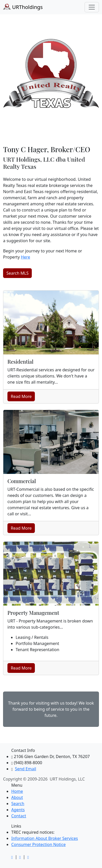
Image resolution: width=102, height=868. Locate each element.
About (17, 797)
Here (25, 257)
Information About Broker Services (45, 838)
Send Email (25, 769)
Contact (19, 816)
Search (18, 804)
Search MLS (17, 273)
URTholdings (23, 7)
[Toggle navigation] (92, 7)
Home (17, 791)
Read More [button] (21, 396)
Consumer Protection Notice (38, 844)
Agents (18, 810)
